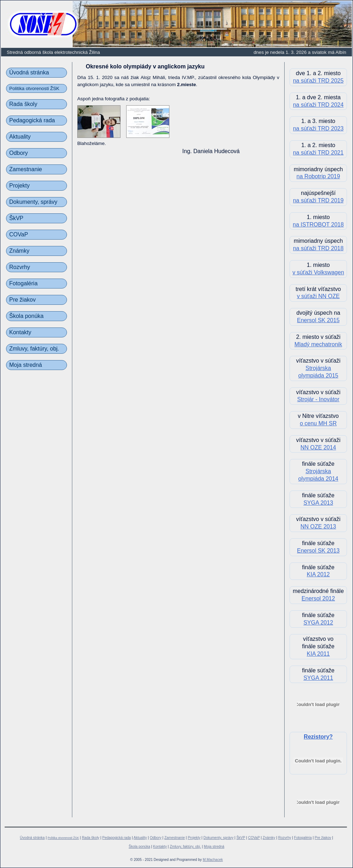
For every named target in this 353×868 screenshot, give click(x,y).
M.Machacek (213, 860)
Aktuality (20, 137)
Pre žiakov (23, 300)
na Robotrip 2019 (318, 176)
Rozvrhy (20, 267)
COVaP (19, 234)
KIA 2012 (318, 574)
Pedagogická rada (32, 120)
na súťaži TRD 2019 (318, 200)
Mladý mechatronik (318, 344)
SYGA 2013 (318, 503)
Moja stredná (26, 365)
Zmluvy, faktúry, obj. (34, 349)
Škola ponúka (26, 316)
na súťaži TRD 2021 (318, 153)
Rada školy (23, 104)
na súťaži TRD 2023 (318, 128)
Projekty (19, 186)
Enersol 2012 (318, 598)
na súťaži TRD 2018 (318, 248)
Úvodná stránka (29, 72)
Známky (19, 251)
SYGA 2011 (318, 678)
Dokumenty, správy (33, 202)
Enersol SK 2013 (318, 551)
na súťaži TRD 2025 (318, 81)
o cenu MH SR (318, 423)
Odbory (18, 153)
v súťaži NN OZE (318, 296)
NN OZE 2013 (318, 527)
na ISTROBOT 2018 (318, 225)
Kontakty (20, 332)
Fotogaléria (23, 283)
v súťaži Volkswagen (318, 272)
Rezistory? (318, 737)
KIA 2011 (318, 654)
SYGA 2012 (318, 623)
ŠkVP (16, 218)
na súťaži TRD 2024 (318, 105)
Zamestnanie (26, 169)
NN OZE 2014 (318, 447)
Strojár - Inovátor (318, 399)
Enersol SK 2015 (318, 320)
